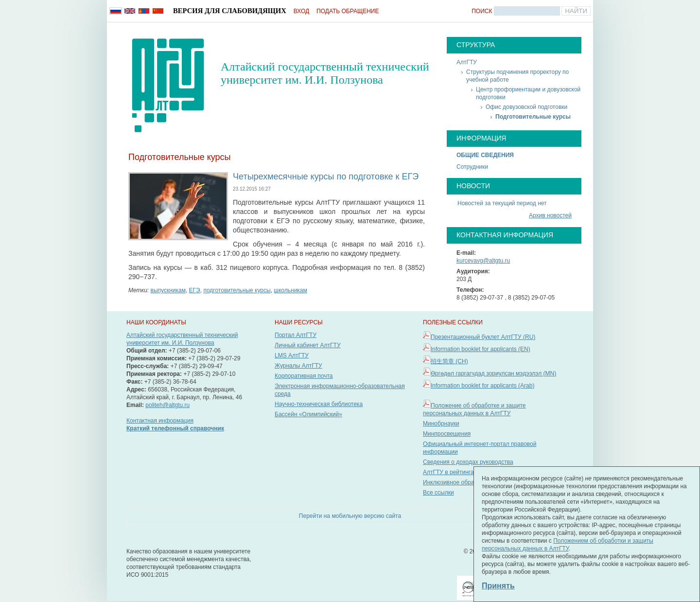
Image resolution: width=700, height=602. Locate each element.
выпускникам (168, 290)
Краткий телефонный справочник (175, 428)
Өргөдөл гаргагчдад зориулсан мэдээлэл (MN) (493, 373)
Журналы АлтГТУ (298, 366)
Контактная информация (160, 421)
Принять (498, 586)
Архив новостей (550, 215)
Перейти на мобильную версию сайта (350, 516)
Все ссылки (438, 493)
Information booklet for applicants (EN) (481, 349)
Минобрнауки (441, 424)
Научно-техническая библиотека (319, 404)
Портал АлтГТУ (296, 335)
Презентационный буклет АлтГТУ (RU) (483, 337)
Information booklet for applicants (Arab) (482, 386)
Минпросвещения (447, 434)
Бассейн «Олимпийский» (308, 414)
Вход (301, 11)
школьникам (290, 290)
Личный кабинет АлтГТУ (308, 345)
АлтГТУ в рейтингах (450, 472)
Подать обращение (348, 11)
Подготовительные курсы (533, 117)
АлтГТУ (467, 62)
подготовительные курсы (237, 290)
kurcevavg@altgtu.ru (483, 261)
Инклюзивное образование (459, 482)
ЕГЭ (195, 290)
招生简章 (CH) (449, 361)
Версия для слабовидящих (230, 11)
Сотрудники (472, 167)
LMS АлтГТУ (292, 355)
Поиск (482, 11)
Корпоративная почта (304, 376)
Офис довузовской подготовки (526, 107)
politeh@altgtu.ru (167, 405)
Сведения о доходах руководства (468, 462)
